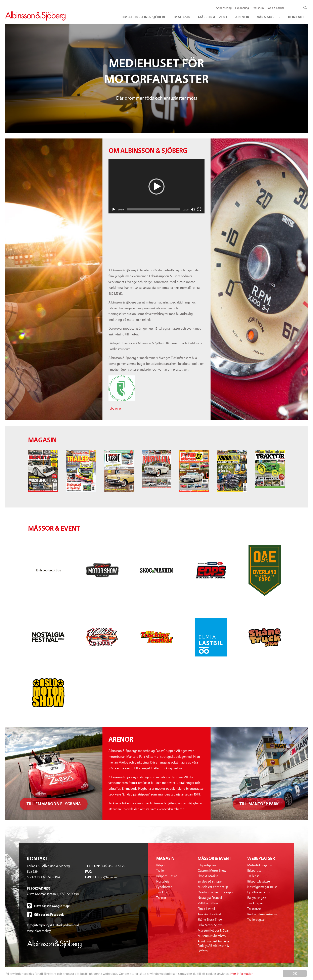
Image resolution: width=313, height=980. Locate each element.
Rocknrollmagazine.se (262, 914)
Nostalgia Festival (210, 898)
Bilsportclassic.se (259, 881)
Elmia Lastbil (206, 909)
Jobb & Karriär (276, 8)
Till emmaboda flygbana (54, 804)
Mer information (242, 974)
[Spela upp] (114, 209)
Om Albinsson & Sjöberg (144, 17)
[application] (156, 186)
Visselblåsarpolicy (39, 931)
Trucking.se (255, 903)
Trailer (161, 871)
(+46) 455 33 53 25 (113, 866)
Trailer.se (253, 876)
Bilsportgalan (207, 865)
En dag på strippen (211, 881)
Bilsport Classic (167, 876)
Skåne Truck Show (210, 920)
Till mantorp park (259, 804)
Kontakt (296, 17)
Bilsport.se (254, 871)
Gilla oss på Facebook (49, 915)
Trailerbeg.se (256, 920)
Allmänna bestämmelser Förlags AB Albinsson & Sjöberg (214, 946)
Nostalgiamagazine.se (262, 887)
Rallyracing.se (257, 898)
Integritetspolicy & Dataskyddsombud (53, 925)
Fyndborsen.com (259, 892)
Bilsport (162, 865)
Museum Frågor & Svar (213, 930)
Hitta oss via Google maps (52, 906)
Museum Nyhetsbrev (212, 936)
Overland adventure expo (215, 892)
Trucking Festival (209, 914)
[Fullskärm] (199, 209)
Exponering (242, 8)
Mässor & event (213, 17)
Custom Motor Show (212, 871)
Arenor (242, 17)
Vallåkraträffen (208, 903)
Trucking (162, 892)
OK (295, 973)
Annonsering (224, 8)
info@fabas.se (107, 877)
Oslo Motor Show (210, 925)
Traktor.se (254, 909)
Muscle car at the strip (213, 887)
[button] (156, 187)
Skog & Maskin (208, 876)
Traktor (161, 898)
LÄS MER (115, 409)
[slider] (153, 209)
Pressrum (258, 8)
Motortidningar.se (260, 865)
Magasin (182, 17)
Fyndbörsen (164, 887)
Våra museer (269, 17)
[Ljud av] (193, 209)
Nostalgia (163, 881)
